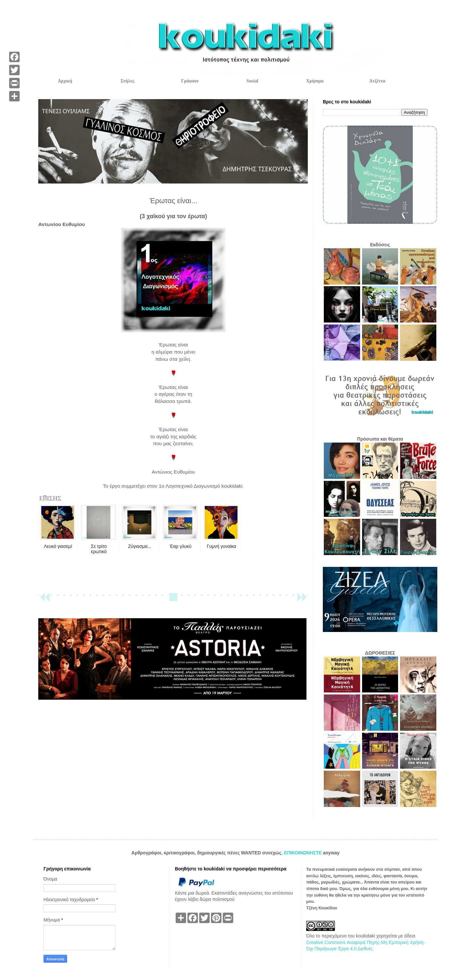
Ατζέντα (377, 81)
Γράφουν (190, 81)
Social (253, 81)
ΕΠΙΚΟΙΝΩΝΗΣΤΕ (303, 853)
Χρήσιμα (315, 81)
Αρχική (65, 81)
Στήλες (128, 81)
